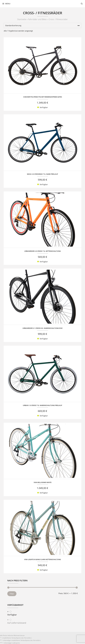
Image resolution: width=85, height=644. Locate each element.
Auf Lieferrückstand (17, 623)
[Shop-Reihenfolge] (42, 25)
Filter (12, 594)
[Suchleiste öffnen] (82, 4)
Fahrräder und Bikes (37, 19)
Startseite (22, 19)
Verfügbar (12, 615)
